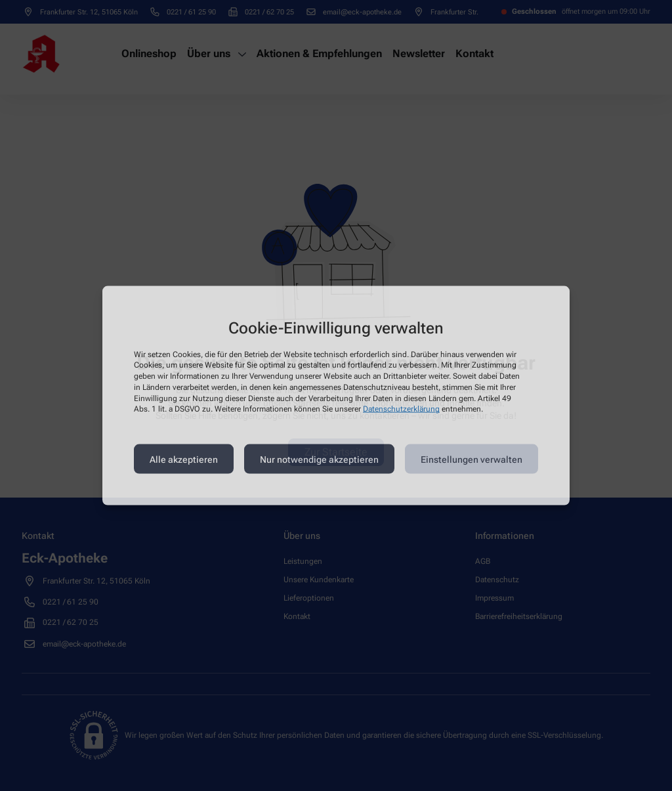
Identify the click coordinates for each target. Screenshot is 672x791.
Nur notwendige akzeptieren (319, 459)
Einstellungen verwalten (472, 459)
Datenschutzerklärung (401, 409)
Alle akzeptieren (184, 459)
